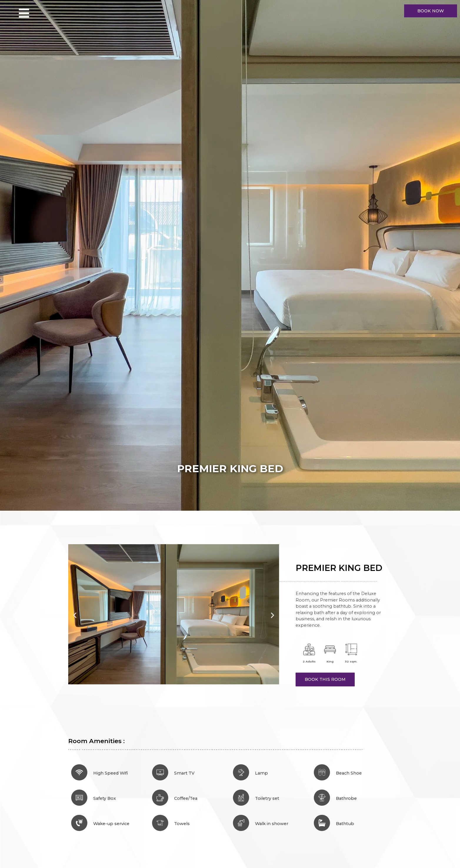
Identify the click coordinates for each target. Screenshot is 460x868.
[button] (75, 615)
